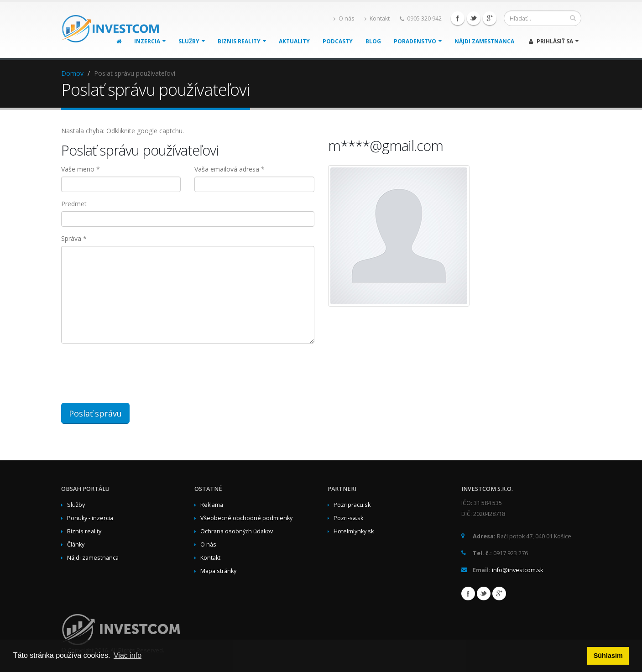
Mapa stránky (218, 571)
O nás (344, 18)
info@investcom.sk (517, 570)
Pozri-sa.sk (348, 518)
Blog (373, 41)
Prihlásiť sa (554, 41)
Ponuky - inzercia (90, 518)
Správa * (74, 238)
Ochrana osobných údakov (237, 531)
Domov (72, 73)
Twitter (474, 18)
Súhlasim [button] (608, 656)
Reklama (212, 505)
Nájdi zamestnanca (484, 41)
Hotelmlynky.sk (354, 531)
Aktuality (294, 41)
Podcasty (338, 41)
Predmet (74, 204)
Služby (192, 41)
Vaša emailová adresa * (230, 169)
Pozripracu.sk (352, 505)
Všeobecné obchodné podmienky (246, 518)
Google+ (490, 18)
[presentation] (200, 368)
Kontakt (377, 18)
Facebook (458, 18)
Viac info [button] (128, 655)
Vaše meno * (81, 169)
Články (76, 544)
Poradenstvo (418, 41)
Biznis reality (242, 41)
